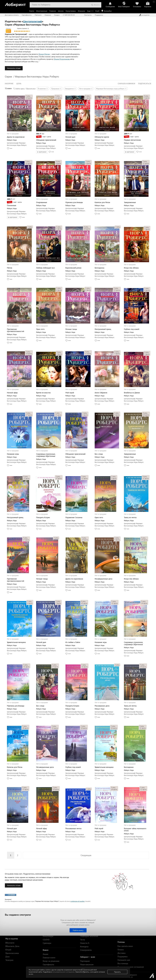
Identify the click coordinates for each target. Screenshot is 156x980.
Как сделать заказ (125, 946)
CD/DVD (46, 940)
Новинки (48, 15)
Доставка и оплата (12, 15)
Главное (53, 11)
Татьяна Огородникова (62, 59)
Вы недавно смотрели (18, 915)
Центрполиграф (33, 21)
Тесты (83, 940)
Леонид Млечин (44, 54)
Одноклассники (12, 953)
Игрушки (81, 11)
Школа (61, 11)
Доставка (121, 953)
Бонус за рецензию (51, 961)
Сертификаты (27, 15)
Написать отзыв (14, 68)
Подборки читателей (89, 936)
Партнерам (85, 961)
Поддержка (99, 15)
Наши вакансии (87, 964)
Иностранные (42, 11)
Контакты (88, 15)
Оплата (121, 950)
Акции (45, 954)
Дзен (8, 957)
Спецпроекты (86, 950)
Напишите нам (124, 960)
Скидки (57, 15)
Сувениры (47, 943)
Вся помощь (123, 963)
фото (29, 98)
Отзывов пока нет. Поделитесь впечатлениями (28, 874)
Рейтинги (38, 15)
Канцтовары (71, 11)
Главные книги (49, 958)
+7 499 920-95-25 (69, 15)
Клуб (97, 11)
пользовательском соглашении (63, 972)
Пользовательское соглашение (131, 967)
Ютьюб (8, 950)
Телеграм (9, 960)
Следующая (86, 855)
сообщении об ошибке (78, 901)
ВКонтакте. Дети (12, 946)
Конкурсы (84, 947)
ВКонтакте (10, 943)
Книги (32, 11)
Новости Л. (85, 943)
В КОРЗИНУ (42, 152)
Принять (117, 972)
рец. (28, 96)
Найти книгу (78, 930)
